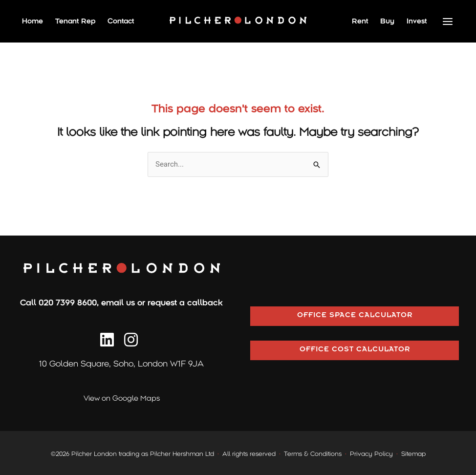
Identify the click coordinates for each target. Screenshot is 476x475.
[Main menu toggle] (448, 21)
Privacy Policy (371, 454)
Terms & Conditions (313, 454)
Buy (387, 21)
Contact (121, 21)
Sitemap (413, 454)
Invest (417, 21)
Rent (360, 21)
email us (118, 303)
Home (32, 21)
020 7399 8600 (68, 303)
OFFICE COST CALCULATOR (355, 350)
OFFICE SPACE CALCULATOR (355, 316)
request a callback (185, 303)
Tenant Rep (75, 21)
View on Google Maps (122, 398)
